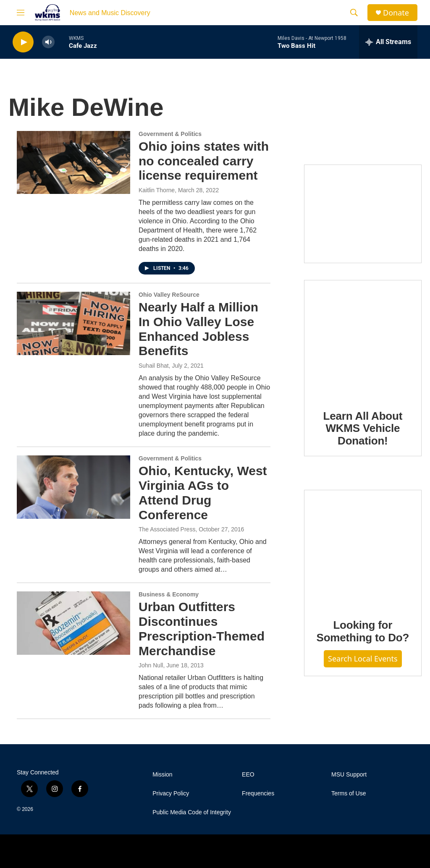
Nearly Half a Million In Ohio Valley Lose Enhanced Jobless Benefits (198, 329)
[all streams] (388, 42)
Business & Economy (169, 594)
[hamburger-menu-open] (21, 13)
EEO (248, 775)
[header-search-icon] (354, 13)
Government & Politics (170, 134)
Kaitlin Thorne (157, 190)
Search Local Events (363, 659)
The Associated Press (167, 529)
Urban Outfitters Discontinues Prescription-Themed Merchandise (202, 629)
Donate (396, 13)
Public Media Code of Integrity (192, 812)
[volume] (48, 42)
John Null (151, 665)
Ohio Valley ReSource (169, 295)
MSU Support (349, 775)
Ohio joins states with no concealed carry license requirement (204, 161)
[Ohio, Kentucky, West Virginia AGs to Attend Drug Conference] (73, 487)
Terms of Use (349, 793)
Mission (162, 775)
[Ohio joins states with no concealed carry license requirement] (73, 162)
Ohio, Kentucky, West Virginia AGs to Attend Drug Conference (203, 493)
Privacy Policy (171, 793)
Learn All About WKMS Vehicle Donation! (363, 429)
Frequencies (258, 793)
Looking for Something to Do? (363, 631)
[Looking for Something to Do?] (363, 548)
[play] (23, 42)
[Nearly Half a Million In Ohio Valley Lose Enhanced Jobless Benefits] (73, 323)
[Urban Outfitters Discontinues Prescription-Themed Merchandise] (73, 623)
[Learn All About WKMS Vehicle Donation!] (363, 339)
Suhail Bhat (154, 366)
